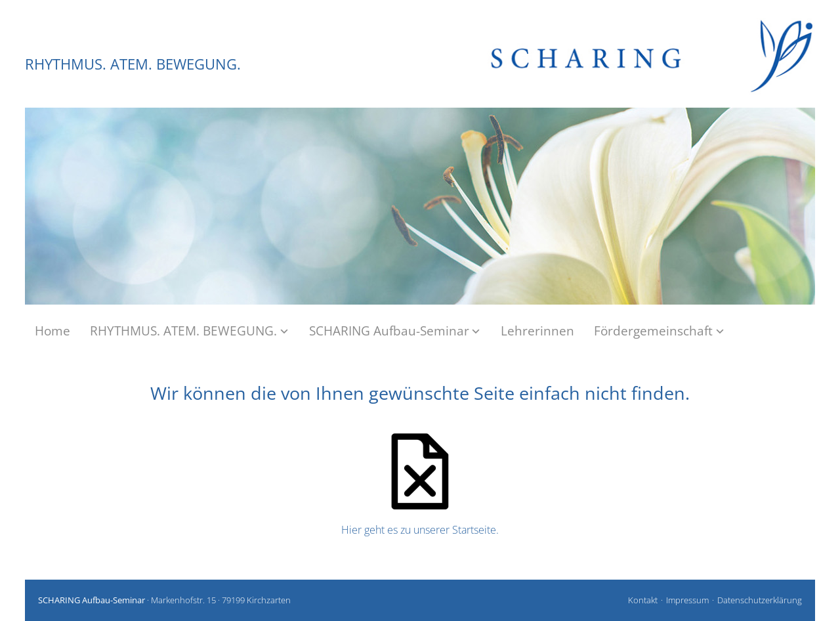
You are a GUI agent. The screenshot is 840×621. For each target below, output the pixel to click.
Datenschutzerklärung (760, 600)
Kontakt (643, 600)
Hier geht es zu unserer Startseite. (420, 530)
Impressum (687, 600)
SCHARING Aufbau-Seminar (395, 331)
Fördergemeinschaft (660, 331)
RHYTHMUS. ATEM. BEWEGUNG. (133, 64)
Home (52, 331)
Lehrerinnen (537, 331)
